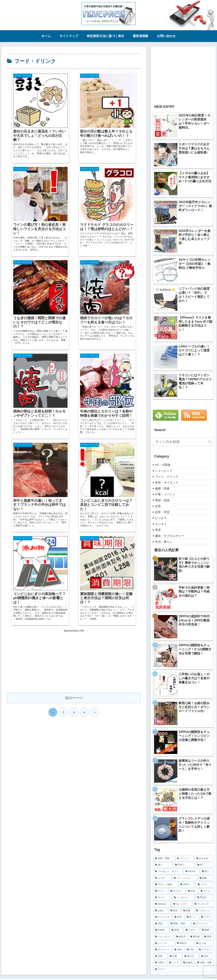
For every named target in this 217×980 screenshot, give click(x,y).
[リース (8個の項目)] (174, 963)
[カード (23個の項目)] (162, 898)
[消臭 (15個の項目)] (161, 924)
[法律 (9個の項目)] (179, 950)
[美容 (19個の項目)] (175, 911)
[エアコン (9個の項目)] (205, 950)
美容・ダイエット (167, 482)
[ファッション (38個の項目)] (185, 878)
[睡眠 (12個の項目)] (207, 930)
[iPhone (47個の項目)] (191, 872)
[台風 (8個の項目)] (175, 956)
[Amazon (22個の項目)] (162, 904)
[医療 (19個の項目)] (187, 911)
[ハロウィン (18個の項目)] (204, 911)
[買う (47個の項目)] (207, 872)
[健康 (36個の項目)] (206, 878)
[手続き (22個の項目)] (204, 898)
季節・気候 (162, 500)
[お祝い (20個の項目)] (160, 911)
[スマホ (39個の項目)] (162, 878)
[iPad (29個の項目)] (192, 891)
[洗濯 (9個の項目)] (160, 956)
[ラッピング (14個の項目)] (202, 924)
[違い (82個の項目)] (163, 865)
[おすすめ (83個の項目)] (204, 859)
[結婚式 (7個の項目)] (188, 963)
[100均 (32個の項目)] (187, 885)
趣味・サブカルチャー (170, 536)
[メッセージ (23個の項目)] (183, 898)
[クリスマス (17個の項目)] (163, 917)
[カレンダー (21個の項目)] (182, 904)
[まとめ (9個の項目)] (204, 943)
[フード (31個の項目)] (205, 885)
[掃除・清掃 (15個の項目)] (180, 924)
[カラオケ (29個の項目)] (177, 891)
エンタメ (161, 524)
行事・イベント (165, 494)
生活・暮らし (164, 542)
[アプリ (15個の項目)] (206, 917)
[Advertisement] (74, 440)
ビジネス (161, 518)
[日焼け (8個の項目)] (160, 963)
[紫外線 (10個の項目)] (195, 937)
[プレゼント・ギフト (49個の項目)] (168, 872)
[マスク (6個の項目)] (183, 969)
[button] (210, 442)
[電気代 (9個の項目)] (185, 943)
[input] (183, 442)
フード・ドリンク (167, 477)
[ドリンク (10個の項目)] (164, 943)
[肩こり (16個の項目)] (192, 917)
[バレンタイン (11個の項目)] (163, 937)
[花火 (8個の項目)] (206, 956)
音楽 (158, 530)
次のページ (74, 478)
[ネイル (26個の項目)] (206, 891)
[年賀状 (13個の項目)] (161, 930)
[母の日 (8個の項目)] (191, 956)
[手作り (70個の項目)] (184, 865)
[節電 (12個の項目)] (176, 930)
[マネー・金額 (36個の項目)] (166, 885)
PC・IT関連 (163, 465)
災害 (158, 506)
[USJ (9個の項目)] (191, 950)
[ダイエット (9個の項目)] (163, 950)
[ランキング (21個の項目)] (203, 904)
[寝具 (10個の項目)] (208, 937)
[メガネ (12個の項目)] (192, 930)
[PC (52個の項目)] (204, 865)
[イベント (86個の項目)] (185, 859)
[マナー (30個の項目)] (160, 891)
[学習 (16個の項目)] (178, 917)
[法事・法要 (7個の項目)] (204, 963)
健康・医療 (162, 488)
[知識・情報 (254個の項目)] (164, 859)
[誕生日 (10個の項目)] (181, 937)
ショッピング (164, 471)
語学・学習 (162, 512)
